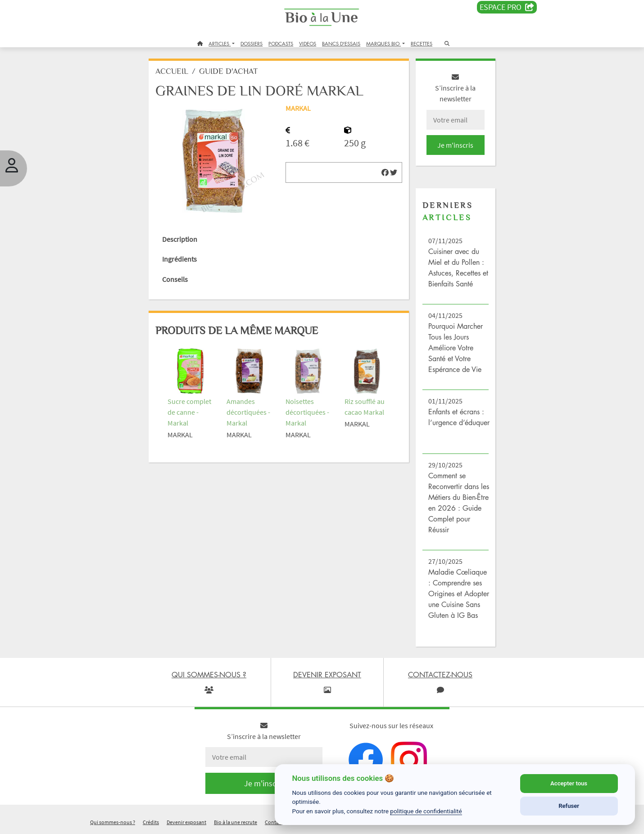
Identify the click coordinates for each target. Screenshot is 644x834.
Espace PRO (507, 7)
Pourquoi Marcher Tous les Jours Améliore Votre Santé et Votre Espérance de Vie (456, 348)
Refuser (569, 806)
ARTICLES (220, 43)
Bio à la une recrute (236, 822)
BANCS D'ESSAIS (341, 43)
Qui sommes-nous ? (113, 822)
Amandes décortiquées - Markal (248, 412)
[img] (385, 172)
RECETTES (422, 43)
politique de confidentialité (426, 811)
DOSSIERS (252, 43)
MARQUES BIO (383, 43)
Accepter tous (569, 783)
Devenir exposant (186, 822)
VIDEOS (308, 43)
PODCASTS (281, 43)
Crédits (151, 822)
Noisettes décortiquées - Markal (307, 412)
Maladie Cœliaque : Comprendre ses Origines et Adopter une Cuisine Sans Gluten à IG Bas (459, 594)
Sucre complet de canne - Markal (189, 412)
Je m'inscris (455, 145)
